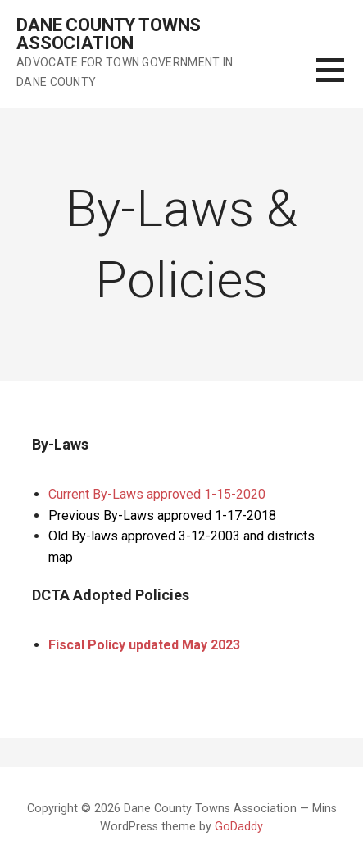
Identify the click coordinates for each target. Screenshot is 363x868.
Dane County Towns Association (109, 34)
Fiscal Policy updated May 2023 (144, 645)
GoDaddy (239, 827)
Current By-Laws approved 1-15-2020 (157, 494)
